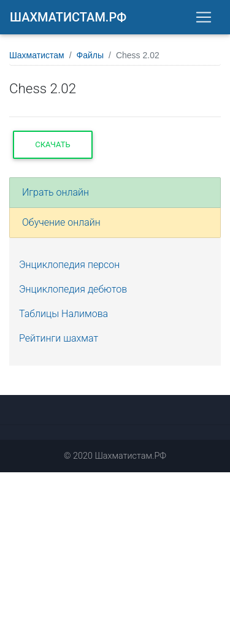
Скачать (52, 144)
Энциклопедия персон (69, 265)
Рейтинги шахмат (59, 338)
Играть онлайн (56, 192)
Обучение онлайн (61, 222)
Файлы (90, 55)
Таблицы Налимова (63, 314)
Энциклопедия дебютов (73, 289)
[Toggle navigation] (204, 17)
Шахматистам (37, 55)
